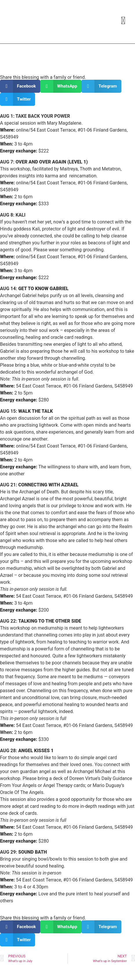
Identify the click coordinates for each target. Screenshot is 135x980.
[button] (20, 86)
